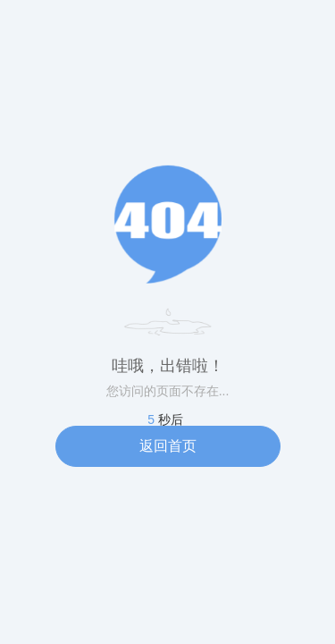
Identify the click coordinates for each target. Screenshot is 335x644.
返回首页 (168, 446)
